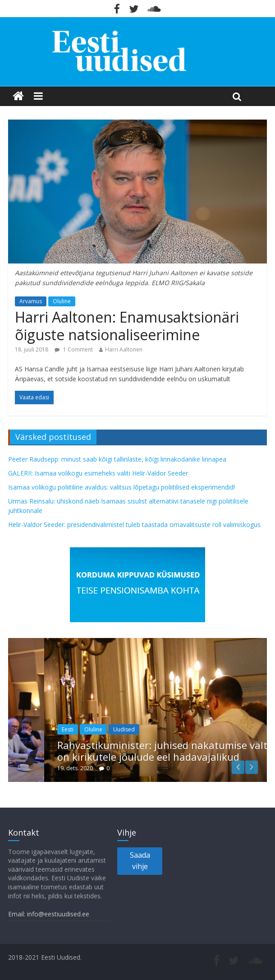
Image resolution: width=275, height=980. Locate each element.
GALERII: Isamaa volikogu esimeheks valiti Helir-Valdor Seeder (98, 473)
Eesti (92, 729)
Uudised (148, 729)
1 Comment (74, 349)
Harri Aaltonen (124, 349)
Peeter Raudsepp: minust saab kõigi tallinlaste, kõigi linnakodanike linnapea (117, 459)
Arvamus (31, 301)
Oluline (62, 301)
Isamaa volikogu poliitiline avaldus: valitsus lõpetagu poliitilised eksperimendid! (121, 487)
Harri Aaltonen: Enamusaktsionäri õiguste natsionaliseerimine (127, 326)
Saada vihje (140, 861)
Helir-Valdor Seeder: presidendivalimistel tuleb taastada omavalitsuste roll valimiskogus (134, 525)
